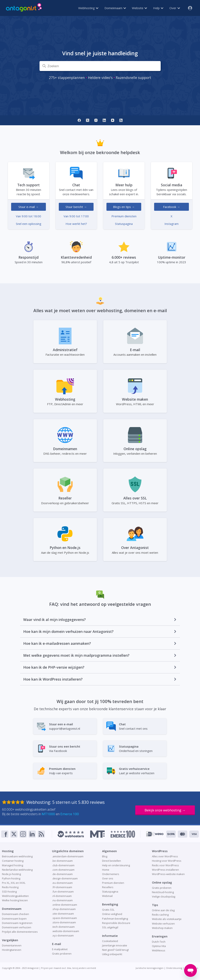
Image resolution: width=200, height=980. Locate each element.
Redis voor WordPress (165, 865)
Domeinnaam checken (15, 914)
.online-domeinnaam (65, 905)
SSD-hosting (9, 892)
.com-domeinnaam (63, 870)
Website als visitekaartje (167, 919)
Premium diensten (124, 216)
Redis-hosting (10, 887)
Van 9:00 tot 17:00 (76, 216)
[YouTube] (113, 120)
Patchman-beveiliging (115, 919)
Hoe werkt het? (76, 224)
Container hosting (13, 861)
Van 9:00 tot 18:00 (29, 216)
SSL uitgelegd (110, 927)
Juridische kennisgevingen (150, 968)
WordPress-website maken (168, 874)
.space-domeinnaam (64, 918)
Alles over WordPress (165, 856)
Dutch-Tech (159, 942)
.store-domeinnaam (64, 922)
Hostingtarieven (12, 950)
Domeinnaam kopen (14, 919)
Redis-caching (160, 915)
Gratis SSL (108, 910)
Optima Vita (159, 946)
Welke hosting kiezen (15, 900)
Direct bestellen (112, 861)
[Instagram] (96, 120)
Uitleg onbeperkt (112, 954)
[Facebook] (79, 120)
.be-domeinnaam (62, 861)
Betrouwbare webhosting (17, 856)
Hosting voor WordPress (167, 861)
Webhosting (88, 8)
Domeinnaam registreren (17, 923)
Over (175, 8)
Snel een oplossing (29, 224)
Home (106, 870)
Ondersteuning (174, 968)
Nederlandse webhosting (17, 870)
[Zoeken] (100, 66)
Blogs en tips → (124, 207)
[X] (88, 120)
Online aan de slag (163, 910)
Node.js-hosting (11, 874)
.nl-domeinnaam (62, 896)
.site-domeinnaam (63, 914)
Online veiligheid (112, 914)
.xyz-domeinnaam (63, 935)
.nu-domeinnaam (62, 900)
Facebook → (171, 207)
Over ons (108, 878)
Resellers (108, 887)
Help (158, 8)
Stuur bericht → (76, 207)
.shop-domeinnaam (64, 909)
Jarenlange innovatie (115, 945)
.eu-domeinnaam (62, 883)
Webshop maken (162, 928)
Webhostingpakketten (15, 896)
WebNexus (159, 950)
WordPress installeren (165, 870)
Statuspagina (124, 224)
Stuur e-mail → (29, 207)
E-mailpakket (60, 949)
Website (139, 8)
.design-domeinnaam (65, 878)
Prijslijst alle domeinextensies (20, 932)
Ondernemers (111, 874)
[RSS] (121, 120)
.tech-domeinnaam (63, 927)
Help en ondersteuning (116, 865)
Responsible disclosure (116, 923)
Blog (105, 856)
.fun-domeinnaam (63, 892)
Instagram (171, 224)
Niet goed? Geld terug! (115, 950)
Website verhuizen (163, 924)
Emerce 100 (70, 814)
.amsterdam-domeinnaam (68, 856)
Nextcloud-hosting (163, 892)
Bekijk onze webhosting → (165, 810)
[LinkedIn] (104, 120)
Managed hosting (13, 865)
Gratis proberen (62, 954)
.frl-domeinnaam (62, 887)
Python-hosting (11, 878)
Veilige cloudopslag (164, 896)
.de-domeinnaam (62, 874)
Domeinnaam (115, 8)
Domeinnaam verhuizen (17, 927)
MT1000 (48, 814)
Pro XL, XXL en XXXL (14, 883)
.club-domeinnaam (63, 865)
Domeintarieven (12, 945)
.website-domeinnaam (66, 931)
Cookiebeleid (110, 941)
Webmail (107, 896)
